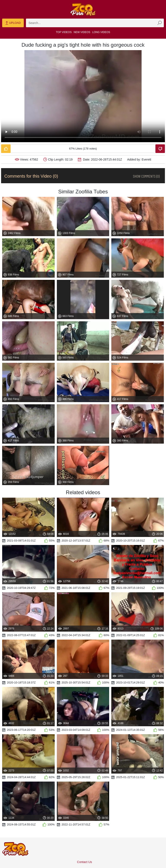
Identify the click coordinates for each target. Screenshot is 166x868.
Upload (13, 23)
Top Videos (64, 32)
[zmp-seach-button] (160, 23)
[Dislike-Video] (160, 149)
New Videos (82, 32)
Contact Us (84, 862)
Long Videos (101, 32)
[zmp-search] (95, 23)
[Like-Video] (6, 149)
